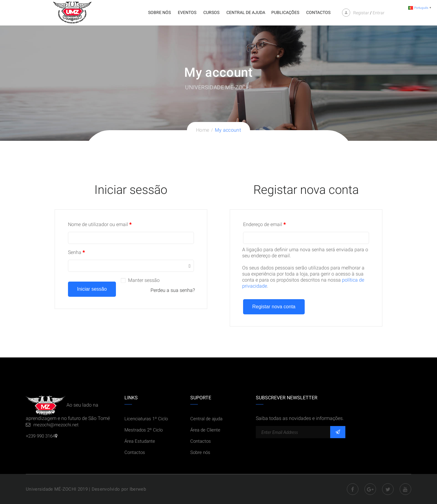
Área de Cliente (205, 430)
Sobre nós (159, 12)
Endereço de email (264, 224)
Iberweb (138, 489)
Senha (76, 252)
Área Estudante (140, 441)
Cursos (211, 12)
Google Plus (370, 489)
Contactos (318, 12)
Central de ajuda (246, 12)
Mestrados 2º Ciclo (144, 430)
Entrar (379, 13)
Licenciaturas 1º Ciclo (146, 419)
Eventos (187, 12)
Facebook (353, 489)
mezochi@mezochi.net (56, 425)
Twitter (388, 489)
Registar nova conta (274, 307)
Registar (361, 13)
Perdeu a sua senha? (173, 290)
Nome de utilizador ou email (100, 224)
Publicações (285, 12)
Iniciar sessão (92, 289)
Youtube (405, 489)
